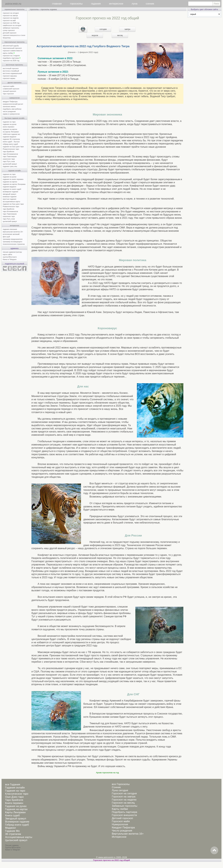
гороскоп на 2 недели (11, 56)
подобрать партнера (12, 58)
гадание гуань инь (10, 166)
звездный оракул (9, 194)
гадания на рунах (10, 177)
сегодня (103, 29)
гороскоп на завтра (10, 15)
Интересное (119, 837)
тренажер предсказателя (13, 239)
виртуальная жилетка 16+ (13, 232)
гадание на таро (9, 122)
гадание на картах (10, 129)
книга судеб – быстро (11, 142)
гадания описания (10, 229)
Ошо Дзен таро (14, 797)
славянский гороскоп (11, 89)
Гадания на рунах (16, 806)
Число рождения (122, 831)
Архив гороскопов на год (107, 773)
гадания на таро (9, 174)
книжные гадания (10, 197)
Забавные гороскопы (125, 806)
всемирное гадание (10, 192)
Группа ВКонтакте (13, 848)
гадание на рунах (10, 124)
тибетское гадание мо (11, 134)
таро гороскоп (8, 94)
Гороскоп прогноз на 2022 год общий (111, 860)
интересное (116, 4)
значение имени (9, 106)
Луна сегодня (120, 790)
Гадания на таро (15, 791)
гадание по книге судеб (12, 189)
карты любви (9, 53)
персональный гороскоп (12, 48)
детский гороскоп (10, 33)
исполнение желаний (11, 234)
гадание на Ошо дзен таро (13, 147)
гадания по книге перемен (13, 179)
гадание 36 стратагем (11, 139)
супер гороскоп (9, 30)
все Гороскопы (121, 784)
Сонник (116, 787)
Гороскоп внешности (124, 815)
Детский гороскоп (122, 818)
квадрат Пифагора (10, 102)
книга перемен (9, 127)
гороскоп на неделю (11, 18)
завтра (127, 29)
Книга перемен (14, 803)
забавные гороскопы (11, 28)
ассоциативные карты (11, 202)
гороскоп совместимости (13, 51)
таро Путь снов (9, 161)
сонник (150, 4)
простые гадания (9, 199)
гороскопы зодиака (49, 9)
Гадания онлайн (15, 788)
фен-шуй (6, 237)
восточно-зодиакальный (12, 73)
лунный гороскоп (9, 91)
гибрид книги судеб (10, 144)
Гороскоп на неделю (124, 800)
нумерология (15, 98)
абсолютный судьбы (11, 46)
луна (134, 4)
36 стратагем (13, 834)
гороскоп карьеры (10, 76)
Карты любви (120, 809)
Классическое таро (17, 794)
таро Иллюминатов (10, 154)
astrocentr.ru (13, 4)
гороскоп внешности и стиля (14, 35)
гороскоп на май (9, 20)
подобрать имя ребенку (12, 109)
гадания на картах (10, 182)
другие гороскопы (15, 82)
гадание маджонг (10, 137)
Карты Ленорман (15, 812)
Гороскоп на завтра (124, 797)
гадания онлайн (14, 171)
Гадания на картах (16, 809)
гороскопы (76, 4)
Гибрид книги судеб (17, 825)
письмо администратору (12, 252)
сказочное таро (9, 159)
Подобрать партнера (125, 812)
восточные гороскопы (15, 65)
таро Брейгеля (9, 152)
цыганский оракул (10, 164)
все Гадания (13, 784)
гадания (96, 4)
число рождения (9, 111)
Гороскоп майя (121, 821)
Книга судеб (12, 815)
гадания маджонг (10, 187)
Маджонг (11, 828)
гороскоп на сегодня (11, 13)
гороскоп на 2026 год (11, 23)
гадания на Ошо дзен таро (13, 204)
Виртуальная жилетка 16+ (128, 834)
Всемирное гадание (17, 822)
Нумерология (120, 824)
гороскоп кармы (9, 78)
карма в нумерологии (11, 114)
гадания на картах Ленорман (15, 184)
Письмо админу (12, 845)
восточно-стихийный (11, 71)
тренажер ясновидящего (12, 242)
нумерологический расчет (13, 104)
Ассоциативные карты (19, 837)
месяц (120, 35)
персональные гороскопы (15, 42)
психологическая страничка (14, 244)
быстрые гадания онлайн (14, 118)
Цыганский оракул (16, 840)
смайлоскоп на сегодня (12, 25)
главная (57, 4)
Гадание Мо (12, 831)
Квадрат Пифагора (123, 828)
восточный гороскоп (11, 68)
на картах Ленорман (11, 132)
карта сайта (7, 254)
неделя (95, 35)
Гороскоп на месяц (123, 803)
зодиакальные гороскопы (14, 9)
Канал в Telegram (10, 259)
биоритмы (7, 38)
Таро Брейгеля (14, 800)
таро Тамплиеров (10, 156)
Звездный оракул (16, 819)
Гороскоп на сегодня (124, 793)
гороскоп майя (8, 86)
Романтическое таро (11, 149)
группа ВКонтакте (10, 257)
